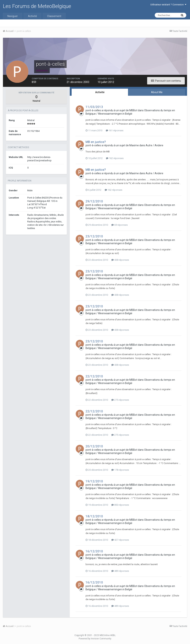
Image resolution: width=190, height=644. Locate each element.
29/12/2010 (94, 201)
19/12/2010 (94, 481)
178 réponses (120, 470)
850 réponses (120, 505)
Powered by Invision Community (95, 639)
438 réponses (120, 260)
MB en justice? (96, 142)
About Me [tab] (157, 92)
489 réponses (120, 571)
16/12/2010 (94, 551)
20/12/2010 (94, 446)
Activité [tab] (100, 92)
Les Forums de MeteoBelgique (37, 6)
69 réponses (119, 225)
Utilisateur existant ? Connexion (168, 5)
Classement (54, 16)
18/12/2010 (94, 516)
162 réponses (115, 158)
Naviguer (13, 16)
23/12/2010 (94, 236)
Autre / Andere (154, 145)
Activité (32, 16)
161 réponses (115, 130)
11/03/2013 (94, 107)
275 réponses (120, 400)
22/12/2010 (94, 376)
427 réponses (120, 540)
